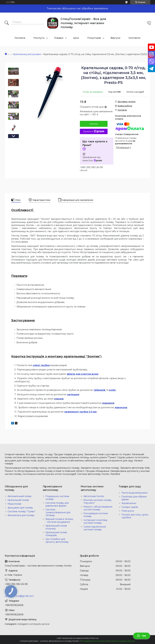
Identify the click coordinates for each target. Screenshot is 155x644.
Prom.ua (94, 638)
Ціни (76, 38)
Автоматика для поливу (21, 515)
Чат (142, 636)
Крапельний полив (18, 500)
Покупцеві (94, 38)
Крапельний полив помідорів (56, 534)
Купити (94, 124)
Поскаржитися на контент (94, 641)
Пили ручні (128, 511)
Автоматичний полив (19, 496)
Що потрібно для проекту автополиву (57, 540)
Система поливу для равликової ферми (57, 504)
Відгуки (115, 38)
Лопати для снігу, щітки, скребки (135, 516)
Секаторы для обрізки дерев (134, 498)
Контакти (135, 38)
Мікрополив (14, 504)
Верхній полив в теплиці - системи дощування (59, 520)
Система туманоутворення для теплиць (58, 512)
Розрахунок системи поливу (57, 498)
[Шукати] (7, 23)
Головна (20, 38)
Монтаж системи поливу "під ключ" (98, 501)
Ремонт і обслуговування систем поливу (98, 508)
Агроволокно (129, 503)
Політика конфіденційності (122, 641)
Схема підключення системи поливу (95, 528)
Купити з (94, 131)
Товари (59, 38)
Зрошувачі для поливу (20, 508)
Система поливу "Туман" (21, 511)
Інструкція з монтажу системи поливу (95, 521)
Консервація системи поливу (96, 515)
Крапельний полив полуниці (56, 527)
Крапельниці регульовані (27, 54)
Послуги (39, 38)
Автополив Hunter (94, 496)
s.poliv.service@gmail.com (19, 596)
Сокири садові (130, 507)
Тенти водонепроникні (135, 493)
